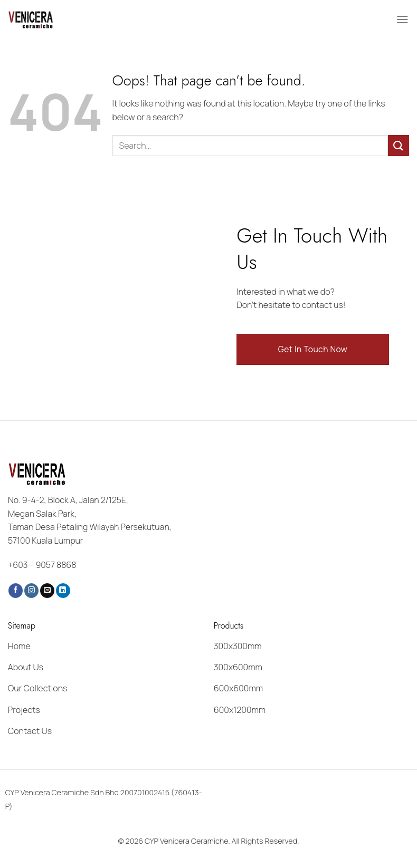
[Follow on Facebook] (16, 591)
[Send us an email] (47, 591)
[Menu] (403, 19)
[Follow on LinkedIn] (63, 591)
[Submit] (399, 145)
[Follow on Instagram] (31, 591)
